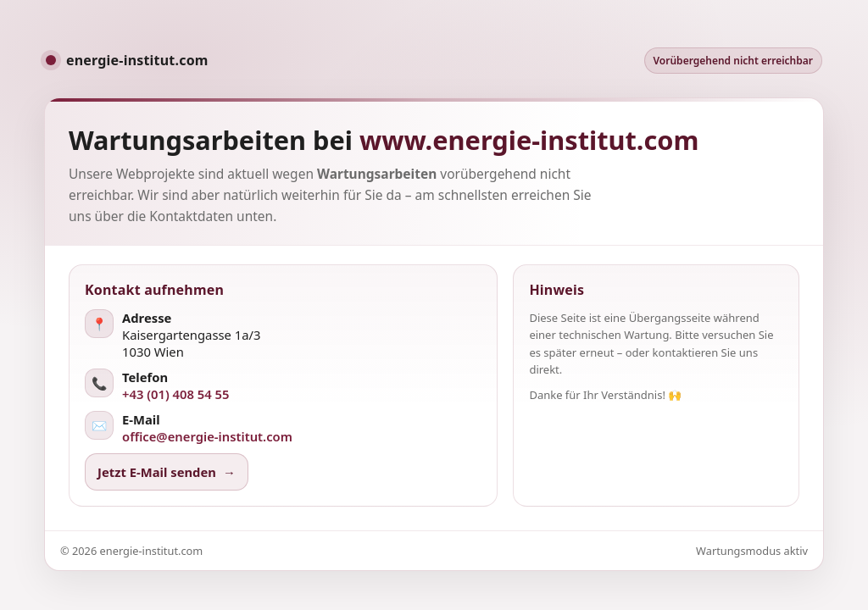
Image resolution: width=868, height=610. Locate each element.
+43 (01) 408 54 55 (176, 394)
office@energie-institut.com (207, 436)
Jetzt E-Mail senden (167, 472)
